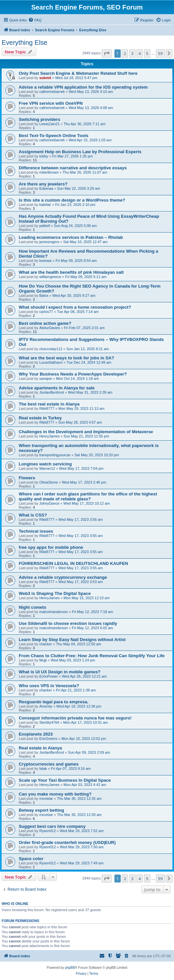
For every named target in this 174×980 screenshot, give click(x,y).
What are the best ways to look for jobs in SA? (66, 358)
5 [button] (147, 53)
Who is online (15, 904)
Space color (31, 859)
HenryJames (49, 436)
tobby (44, 156)
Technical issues (36, 531)
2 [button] (125, 53)
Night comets (33, 607)
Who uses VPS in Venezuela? (49, 686)
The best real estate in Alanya (49, 404)
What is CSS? (33, 515)
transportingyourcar (55, 455)
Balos (44, 295)
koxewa (45, 261)
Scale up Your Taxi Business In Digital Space (65, 780)
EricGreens (48, 739)
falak (43, 769)
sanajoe (46, 378)
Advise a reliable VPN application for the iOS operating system (83, 87)
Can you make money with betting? (55, 794)
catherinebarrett (52, 92)
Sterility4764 (49, 722)
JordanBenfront (51, 392)
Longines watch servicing (45, 464)
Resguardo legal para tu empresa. (54, 702)
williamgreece (50, 277)
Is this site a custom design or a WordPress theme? (72, 200)
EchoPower (48, 676)
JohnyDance (49, 503)
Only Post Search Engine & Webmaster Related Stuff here (78, 73)
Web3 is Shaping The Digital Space (55, 593)
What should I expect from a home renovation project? (75, 307)
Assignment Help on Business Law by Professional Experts (80, 152)
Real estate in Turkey (40, 418)
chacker (46, 644)
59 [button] (160, 53)
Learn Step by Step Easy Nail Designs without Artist (72, 640)
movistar (46, 798)
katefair (45, 205)
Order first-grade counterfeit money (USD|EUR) (67, 842)
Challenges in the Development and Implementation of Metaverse (86, 432)
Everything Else (25, 42)
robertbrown (49, 172)
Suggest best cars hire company (52, 826)
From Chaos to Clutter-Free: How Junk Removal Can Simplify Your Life (92, 656)
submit (45, 78)
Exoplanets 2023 (36, 734)
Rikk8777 (47, 408)
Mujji (43, 660)
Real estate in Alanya (40, 748)
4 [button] (140, 53)
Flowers (27, 478)
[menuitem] (35, 20)
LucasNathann (51, 362)
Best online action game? (45, 323)
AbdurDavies (50, 328)
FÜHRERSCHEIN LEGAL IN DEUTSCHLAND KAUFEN (73, 563)
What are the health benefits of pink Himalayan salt (71, 272)
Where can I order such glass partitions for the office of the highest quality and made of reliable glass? (88, 496)
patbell (44, 226)
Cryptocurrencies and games (49, 764)
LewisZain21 (49, 124)
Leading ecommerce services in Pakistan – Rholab (71, 237)
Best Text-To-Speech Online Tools (54, 136)
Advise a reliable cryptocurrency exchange (63, 577)
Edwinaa (46, 188)
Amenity (46, 706)
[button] (107, 53)
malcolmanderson (53, 612)
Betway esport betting (41, 810)
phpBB (70, 968)
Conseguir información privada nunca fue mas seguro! (75, 718)
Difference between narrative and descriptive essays (73, 168)
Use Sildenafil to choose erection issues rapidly (68, 623)
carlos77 (46, 312)
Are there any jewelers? (43, 184)
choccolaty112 (51, 349)
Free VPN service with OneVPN (51, 103)
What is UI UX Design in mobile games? (60, 672)
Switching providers (39, 119)
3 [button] (132, 53)
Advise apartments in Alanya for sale (57, 388)
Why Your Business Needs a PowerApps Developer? (73, 374)
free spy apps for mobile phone (51, 547)
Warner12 (47, 468)
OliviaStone (48, 482)
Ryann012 (47, 831)
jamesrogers (49, 242)
